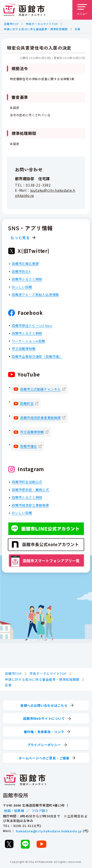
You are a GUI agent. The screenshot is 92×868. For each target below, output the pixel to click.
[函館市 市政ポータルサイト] (24, 10)
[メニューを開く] (82, 10)
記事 (78, 29)
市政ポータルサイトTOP (42, 24)
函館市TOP (11, 24)
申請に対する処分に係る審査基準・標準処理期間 (36, 29)
